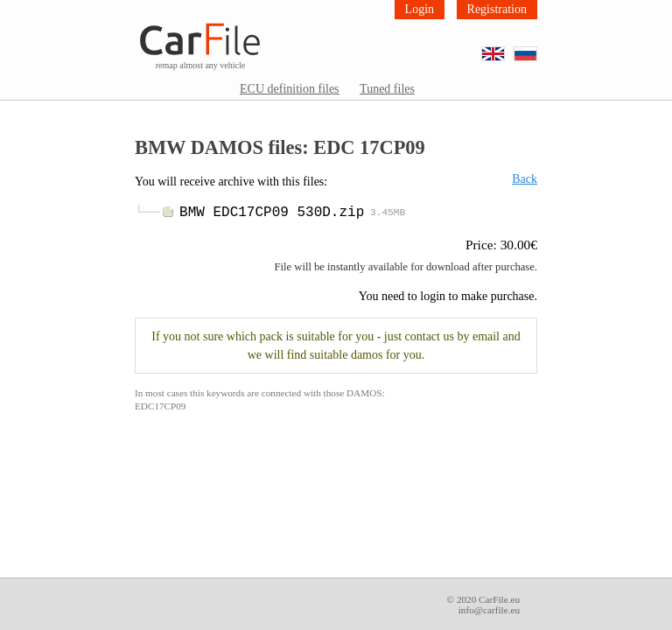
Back (525, 179)
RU (537, 48)
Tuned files (387, 89)
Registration (497, 9)
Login (420, 9)
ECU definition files (290, 89)
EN (504, 48)
